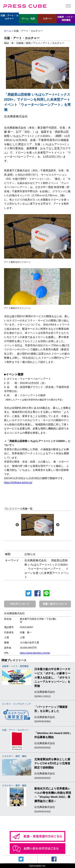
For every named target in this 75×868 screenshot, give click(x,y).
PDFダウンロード (20, 604)
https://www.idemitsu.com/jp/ (35, 653)
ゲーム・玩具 (28, 19)
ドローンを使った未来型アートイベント (47, 573)
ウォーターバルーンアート (45, 569)
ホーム (8, 31)
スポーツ (47, 19)
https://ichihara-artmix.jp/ (18, 482)
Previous (17, 525)
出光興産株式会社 (36, 560)
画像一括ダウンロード (55, 604)
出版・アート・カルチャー (9, 17)
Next (58, 525)
